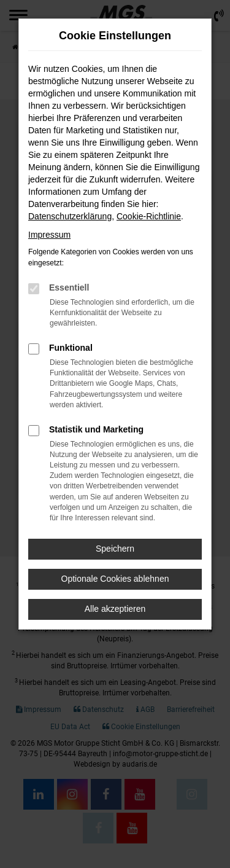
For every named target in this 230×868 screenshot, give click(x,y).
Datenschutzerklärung (70, 216)
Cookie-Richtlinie (149, 216)
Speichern (115, 549)
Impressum (49, 235)
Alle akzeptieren (115, 609)
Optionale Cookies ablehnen (115, 579)
